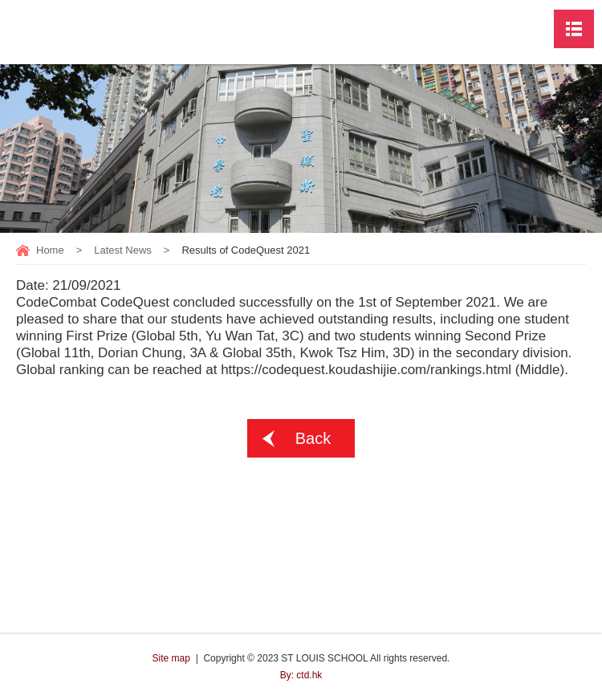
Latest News (123, 250)
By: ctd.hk (301, 675)
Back (313, 438)
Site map (171, 658)
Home (50, 250)
